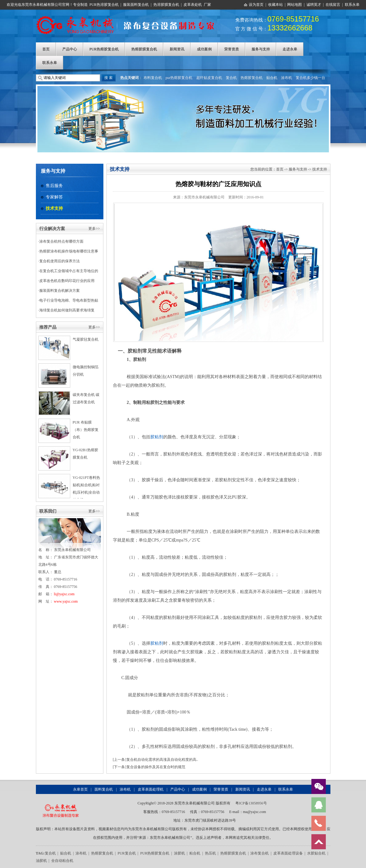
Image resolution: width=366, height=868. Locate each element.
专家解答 (54, 197)
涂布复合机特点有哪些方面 (61, 241)
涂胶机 (179, 853)
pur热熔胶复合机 (179, 78)
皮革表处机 (193, 5)
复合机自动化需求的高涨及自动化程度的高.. (162, 760)
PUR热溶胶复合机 (104, 5)
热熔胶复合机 (252, 78)
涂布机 (287, 78)
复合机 (231, 78)
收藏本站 (275, 5)
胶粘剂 (157, 437)
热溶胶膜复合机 (166, 5)
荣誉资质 (232, 49)
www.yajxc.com (66, 601)
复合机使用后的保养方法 (60, 261)
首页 (46, 49)
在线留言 (333, 5)
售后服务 (54, 186)
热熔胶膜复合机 (144, 49)
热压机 (210, 853)
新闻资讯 (177, 49)
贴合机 (272, 78)
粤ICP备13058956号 (251, 803)
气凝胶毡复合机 (86, 339)
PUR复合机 (127, 853)
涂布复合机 (260, 853)
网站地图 (295, 5)
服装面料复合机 (136, 5)
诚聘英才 (314, 5)
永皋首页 (80, 789)
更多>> (94, 229)
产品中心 (70, 49)
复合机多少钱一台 (310, 78)
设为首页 (256, 5)
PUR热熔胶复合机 (104, 49)
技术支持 (54, 208)
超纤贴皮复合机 (209, 78)
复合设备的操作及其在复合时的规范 (156, 767)
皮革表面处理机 (151, 789)
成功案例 (204, 49)
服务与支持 (261, 49)
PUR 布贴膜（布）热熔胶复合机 (86, 430)
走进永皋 (290, 49)
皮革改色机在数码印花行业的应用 (67, 281)
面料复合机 (104, 789)
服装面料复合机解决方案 (60, 291)
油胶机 (41, 861)
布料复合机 (153, 78)
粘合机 (195, 853)
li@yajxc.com (64, 594)
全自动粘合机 (62, 861)
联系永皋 (352, 5)
